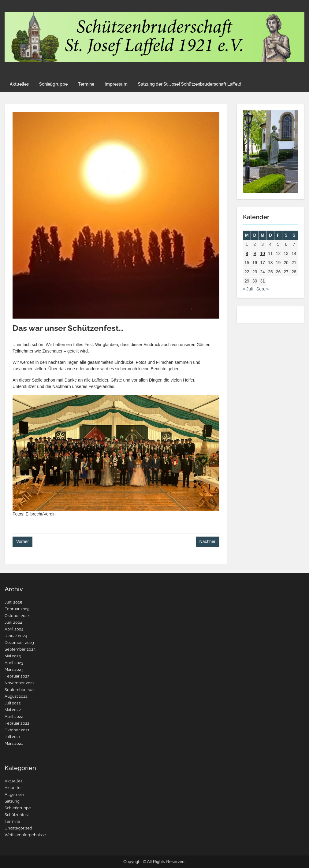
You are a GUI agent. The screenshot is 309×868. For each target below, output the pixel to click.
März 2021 (14, 743)
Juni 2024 (13, 622)
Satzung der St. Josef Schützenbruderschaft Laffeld (190, 84)
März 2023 (14, 669)
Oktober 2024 (17, 616)
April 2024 (14, 629)
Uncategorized (18, 828)
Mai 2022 (13, 710)
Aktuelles (19, 84)
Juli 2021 (13, 737)
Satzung (12, 801)
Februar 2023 (17, 676)
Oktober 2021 (17, 730)
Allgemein (14, 794)
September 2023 (20, 649)
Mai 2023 (13, 656)
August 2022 (16, 696)
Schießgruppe (53, 84)
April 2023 (14, 663)
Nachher (208, 541)
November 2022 (20, 683)
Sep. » (262, 289)
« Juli (248, 289)
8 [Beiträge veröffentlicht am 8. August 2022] (247, 253)
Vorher (22, 541)
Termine (86, 84)
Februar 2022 (17, 723)
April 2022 (14, 717)
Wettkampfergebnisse (25, 835)
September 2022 (20, 690)
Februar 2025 (17, 609)
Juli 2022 (13, 703)
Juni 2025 (13, 602)
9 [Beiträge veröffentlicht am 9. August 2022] (255, 253)
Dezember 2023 (19, 643)
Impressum (116, 84)
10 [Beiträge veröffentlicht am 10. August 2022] (262, 253)
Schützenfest (17, 815)
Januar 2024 (16, 636)
